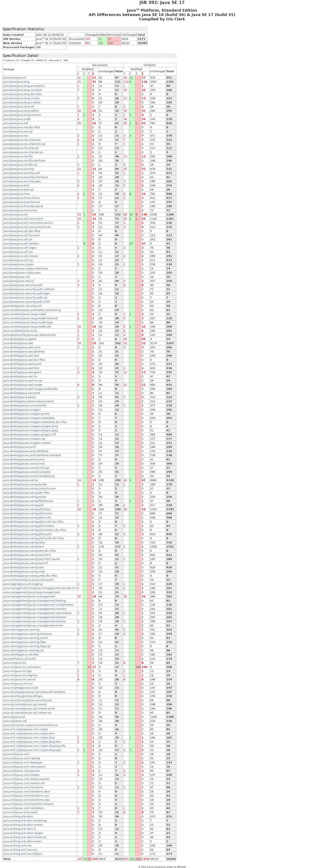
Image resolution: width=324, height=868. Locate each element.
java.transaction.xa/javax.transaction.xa (30, 725)
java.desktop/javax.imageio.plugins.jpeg (31, 430)
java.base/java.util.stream (21, 256)
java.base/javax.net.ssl (19, 281)
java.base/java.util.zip (18, 260)
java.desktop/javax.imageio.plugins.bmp (31, 426)
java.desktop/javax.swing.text (23, 547)
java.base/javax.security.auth (23, 285)
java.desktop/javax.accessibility (25, 405)
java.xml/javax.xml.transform (23, 787)
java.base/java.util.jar (18, 239)
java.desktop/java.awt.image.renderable (30, 389)
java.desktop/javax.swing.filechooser (28, 501)
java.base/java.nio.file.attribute (24, 161)
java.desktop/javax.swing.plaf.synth (27, 534)
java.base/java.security (19, 169)
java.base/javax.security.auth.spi (25, 298)
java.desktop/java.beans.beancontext (28, 401)
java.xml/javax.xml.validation (23, 808)
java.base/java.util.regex (20, 248)
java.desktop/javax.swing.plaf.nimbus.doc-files (35, 530)
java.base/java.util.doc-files (22, 231)
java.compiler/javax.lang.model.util (27, 327)
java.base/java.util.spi (18, 252)
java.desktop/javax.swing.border (25, 484)
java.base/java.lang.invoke (21, 98)
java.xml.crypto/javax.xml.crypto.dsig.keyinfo (34, 746)
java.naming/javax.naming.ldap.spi (27, 646)
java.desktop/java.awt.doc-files (24, 360)
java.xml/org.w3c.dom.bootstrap (25, 821)
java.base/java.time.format (21, 202)
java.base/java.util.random (21, 244)
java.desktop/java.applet (20, 339)
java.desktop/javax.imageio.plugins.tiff (29, 435)
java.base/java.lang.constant (23, 90)
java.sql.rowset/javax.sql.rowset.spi (27, 713)
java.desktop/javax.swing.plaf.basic (27, 509)
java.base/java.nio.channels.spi (24, 144)
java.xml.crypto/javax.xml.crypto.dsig (29, 738)
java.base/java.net (16, 123)
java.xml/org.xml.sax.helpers (23, 854)
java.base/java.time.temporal (23, 206)
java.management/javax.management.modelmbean (38, 605)
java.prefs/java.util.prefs (20, 659)
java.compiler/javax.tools (20, 331)
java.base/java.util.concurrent (23, 219)
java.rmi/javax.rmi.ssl (18, 684)
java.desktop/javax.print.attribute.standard (32, 455)
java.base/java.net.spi (18, 131)
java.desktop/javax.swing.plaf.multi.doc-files (33, 522)
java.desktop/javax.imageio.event (26, 414)
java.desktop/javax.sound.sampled (27, 472)
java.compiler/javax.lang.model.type (28, 322)
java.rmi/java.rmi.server (19, 679)
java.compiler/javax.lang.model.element (31, 318)
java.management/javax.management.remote (34, 621)
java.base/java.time (17, 194)
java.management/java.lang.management (32, 592)
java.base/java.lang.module (22, 102)
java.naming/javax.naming (21, 630)
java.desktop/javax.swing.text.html (27, 555)
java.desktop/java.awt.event (22, 364)
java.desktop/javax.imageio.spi (24, 439)
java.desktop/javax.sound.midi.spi (26, 468)
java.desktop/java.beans (20, 397)
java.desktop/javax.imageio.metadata (29, 418)
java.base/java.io (15, 78)
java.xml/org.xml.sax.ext (20, 850)
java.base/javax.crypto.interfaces (26, 268)
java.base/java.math (17, 119)
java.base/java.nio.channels (22, 140)
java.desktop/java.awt (18, 343)
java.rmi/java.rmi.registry (20, 675)
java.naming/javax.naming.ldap (25, 642)
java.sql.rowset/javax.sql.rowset (25, 704)
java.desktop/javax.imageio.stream (27, 443)
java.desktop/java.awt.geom (22, 372)
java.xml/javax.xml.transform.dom (27, 792)
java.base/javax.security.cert (22, 306)
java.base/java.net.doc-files (22, 127)
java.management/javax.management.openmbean (37, 613)
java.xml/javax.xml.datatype (23, 762)
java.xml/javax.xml (16, 754)
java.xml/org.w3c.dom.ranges (23, 833)
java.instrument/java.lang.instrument (28, 580)
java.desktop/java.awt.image (23, 385)
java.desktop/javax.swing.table (24, 542)
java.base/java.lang (16, 82)
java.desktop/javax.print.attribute (26, 451)
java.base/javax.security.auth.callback (29, 289)
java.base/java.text (16, 185)
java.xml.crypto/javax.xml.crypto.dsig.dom (32, 742)
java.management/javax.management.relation (35, 617)
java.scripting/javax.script (21, 688)
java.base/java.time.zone (20, 210)
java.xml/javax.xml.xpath (20, 812)
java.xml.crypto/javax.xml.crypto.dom (29, 733)
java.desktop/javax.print (20, 447)
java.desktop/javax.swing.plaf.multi (27, 518)
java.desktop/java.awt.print (22, 393)
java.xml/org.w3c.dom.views (23, 841)
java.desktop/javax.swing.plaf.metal (28, 513)
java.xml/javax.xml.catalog (22, 758)
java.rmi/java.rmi (15, 663)
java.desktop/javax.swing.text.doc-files (30, 551)
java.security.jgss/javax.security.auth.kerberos (34, 692)
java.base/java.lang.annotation (24, 86)
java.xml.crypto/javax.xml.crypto (26, 729)
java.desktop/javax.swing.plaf (23, 505)
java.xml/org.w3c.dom (18, 816)
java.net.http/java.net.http (21, 655)
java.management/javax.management (29, 596)
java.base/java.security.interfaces (26, 177)
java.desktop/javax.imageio (22, 410)
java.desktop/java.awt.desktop (24, 351)
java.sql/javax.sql (15, 721)
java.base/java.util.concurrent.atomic (28, 223)
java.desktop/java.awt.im (20, 376)
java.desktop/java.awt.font (21, 368)
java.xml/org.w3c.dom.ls (20, 829)
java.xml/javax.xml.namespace (24, 767)
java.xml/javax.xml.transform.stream (28, 804)
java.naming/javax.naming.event (25, 638)
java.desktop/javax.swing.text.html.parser (32, 559)
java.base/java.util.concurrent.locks (27, 227)
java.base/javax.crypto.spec (22, 273)
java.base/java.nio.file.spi (20, 165)
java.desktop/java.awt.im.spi (23, 381)
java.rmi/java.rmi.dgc (18, 671)
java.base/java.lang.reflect (21, 111)
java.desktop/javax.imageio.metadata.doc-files (35, 422)
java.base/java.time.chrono (21, 198)
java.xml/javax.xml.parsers (22, 771)
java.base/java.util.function (21, 235)
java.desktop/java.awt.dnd (21, 356)
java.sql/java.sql (14, 717)
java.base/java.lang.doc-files (22, 94)
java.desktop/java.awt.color (22, 347)
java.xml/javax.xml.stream (21, 775)
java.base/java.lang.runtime (22, 115)
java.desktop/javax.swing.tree (23, 567)
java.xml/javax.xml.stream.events (26, 779)
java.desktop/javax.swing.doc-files (26, 493)
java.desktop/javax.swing (20, 480)
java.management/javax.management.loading (34, 601)
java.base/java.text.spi (18, 190)
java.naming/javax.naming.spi (24, 650)
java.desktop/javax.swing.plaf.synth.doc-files (34, 538)
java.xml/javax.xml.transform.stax (27, 800)
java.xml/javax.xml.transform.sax (26, 796)
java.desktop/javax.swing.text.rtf (25, 563)
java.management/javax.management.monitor (35, 609)
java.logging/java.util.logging (23, 584)
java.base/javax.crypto (18, 264)
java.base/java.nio (15, 136)
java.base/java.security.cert (22, 173)
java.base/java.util (16, 215)
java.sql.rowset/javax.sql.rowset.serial (29, 708)
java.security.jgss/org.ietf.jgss (23, 696)
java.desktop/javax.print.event (24, 459)
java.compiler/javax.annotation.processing (32, 310)
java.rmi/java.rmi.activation (22, 667)
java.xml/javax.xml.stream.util (24, 783)
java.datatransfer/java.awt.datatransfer (30, 335)
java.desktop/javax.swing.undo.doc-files (30, 576)
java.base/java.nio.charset (21, 148)
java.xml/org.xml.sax (17, 845)
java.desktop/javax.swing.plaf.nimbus (29, 526)
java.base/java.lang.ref (19, 107)
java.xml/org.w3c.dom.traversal (25, 837)
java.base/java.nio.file (18, 156)
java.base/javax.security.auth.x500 (27, 302)
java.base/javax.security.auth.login (27, 293)
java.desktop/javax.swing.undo (24, 572)
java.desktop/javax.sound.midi (24, 464)
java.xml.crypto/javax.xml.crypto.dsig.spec (32, 750)
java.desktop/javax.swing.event (25, 497)
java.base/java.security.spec (22, 181)
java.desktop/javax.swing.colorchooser (29, 488)
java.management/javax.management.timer (33, 625)
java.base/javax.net (16, 277)
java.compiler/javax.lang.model (25, 314)
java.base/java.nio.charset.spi (23, 152)
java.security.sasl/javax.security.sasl (28, 700)
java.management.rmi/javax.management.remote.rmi (40, 588)
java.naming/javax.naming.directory (28, 634)
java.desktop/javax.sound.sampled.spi (29, 476)
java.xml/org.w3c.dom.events (23, 825)
